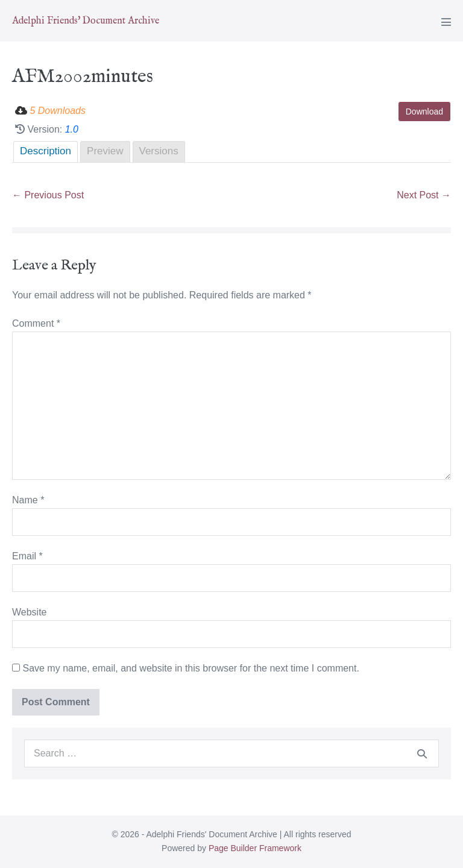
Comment (36, 323)
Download (424, 112)
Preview (105, 151)
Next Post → (424, 195)
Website (30, 612)
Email (27, 556)
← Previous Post (48, 195)
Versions (159, 151)
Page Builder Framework (255, 848)
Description (46, 151)
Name (28, 500)
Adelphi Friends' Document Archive (86, 21)
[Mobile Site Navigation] (446, 22)
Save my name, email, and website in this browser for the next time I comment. (191, 668)
